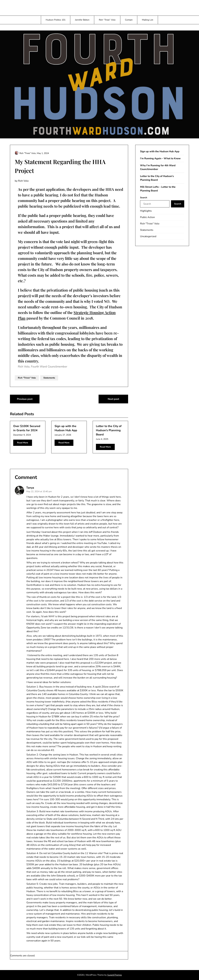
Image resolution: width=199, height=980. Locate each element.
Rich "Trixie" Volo (27, 378)
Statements (49, 378)
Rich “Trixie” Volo (107, 20)
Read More (23, 443)
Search (144, 198)
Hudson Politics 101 (56, 20)
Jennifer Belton (82, 20)
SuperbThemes (115, 975)
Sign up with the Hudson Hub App (160, 151)
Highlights (146, 211)
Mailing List (148, 20)
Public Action (147, 217)
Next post (113, 399)
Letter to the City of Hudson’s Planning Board (109, 430)
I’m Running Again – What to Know (160, 158)
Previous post (25, 399)
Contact (129, 20)
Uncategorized (148, 236)
